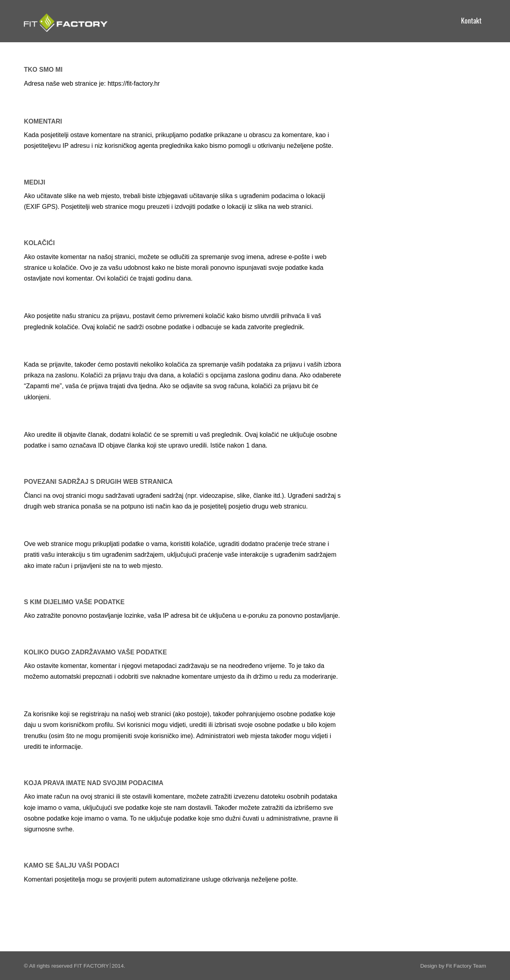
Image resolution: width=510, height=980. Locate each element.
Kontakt (471, 20)
